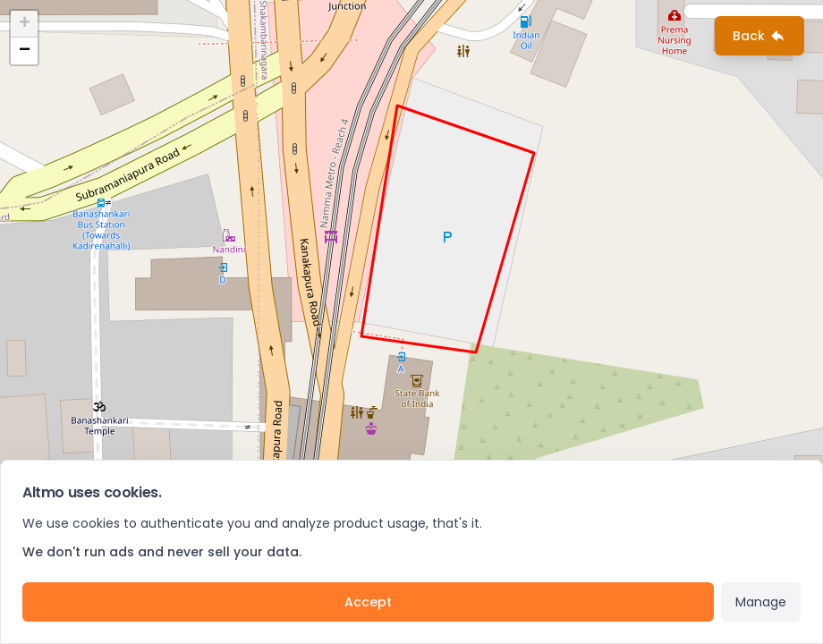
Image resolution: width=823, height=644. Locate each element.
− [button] (25, 51)
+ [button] (25, 24)
